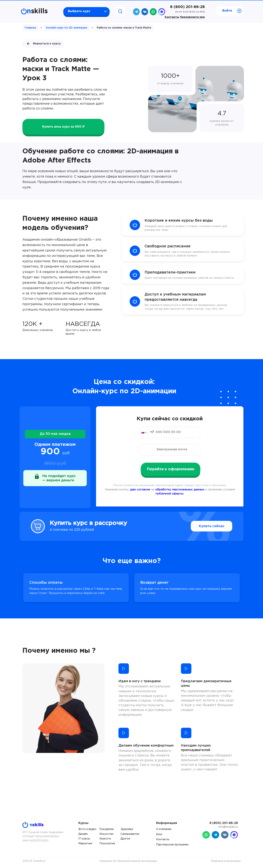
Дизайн (83, 834)
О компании (164, 829)
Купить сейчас (212, 526)
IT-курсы (84, 839)
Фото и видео (87, 829)
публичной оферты (169, 494)
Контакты (172, 17)
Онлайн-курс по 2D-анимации (66, 28)
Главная (30, 28)
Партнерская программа (172, 845)
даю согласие (140, 490)
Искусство (107, 834)
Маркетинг (85, 844)
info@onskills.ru (228, 827)
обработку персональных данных (180, 490)
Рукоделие (107, 829)
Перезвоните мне (192, 17)
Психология (107, 844)
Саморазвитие (130, 834)
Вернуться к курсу (43, 44)
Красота (105, 839)
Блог (159, 834)
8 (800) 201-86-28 (187, 7)
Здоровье (127, 829)
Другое (125, 839)
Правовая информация (226, 861)
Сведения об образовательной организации (128, 861)
